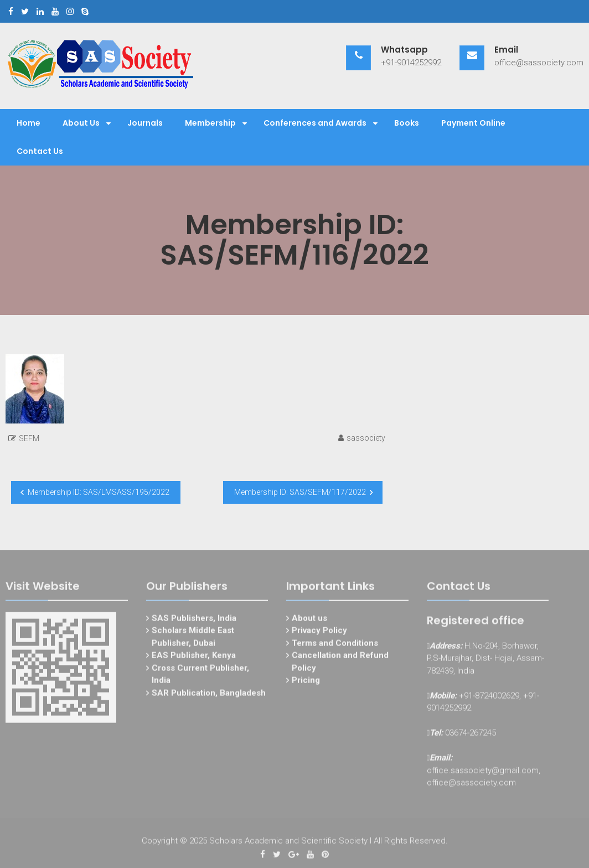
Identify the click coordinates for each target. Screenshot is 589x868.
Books (407, 123)
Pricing (306, 683)
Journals (145, 123)
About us (309, 621)
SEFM (29, 438)
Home (29, 123)
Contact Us (40, 151)
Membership (210, 123)
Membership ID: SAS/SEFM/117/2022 (300, 492)
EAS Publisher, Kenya (194, 658)
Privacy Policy (319, 633)
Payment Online (473, 123)
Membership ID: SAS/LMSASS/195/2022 (99, 492)
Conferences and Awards (315, 123)
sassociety (366, 438)
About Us (81, 123)
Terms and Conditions (335, 645)
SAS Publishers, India (194, 621)
